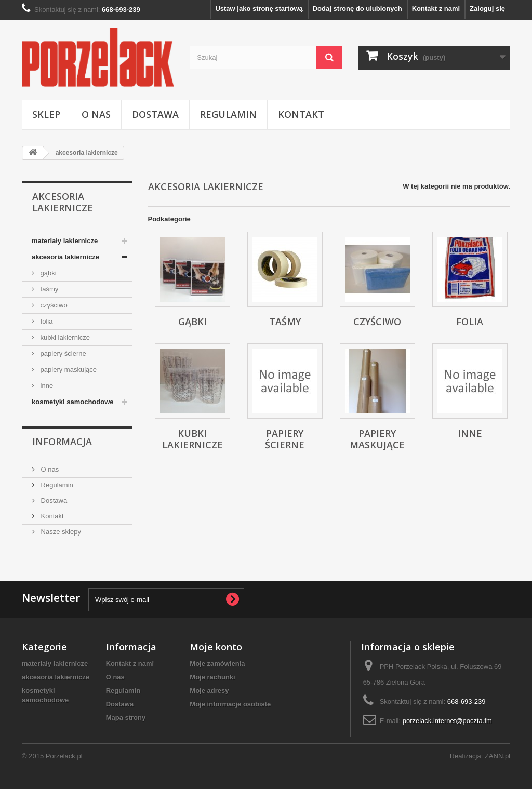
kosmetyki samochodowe (73, 402)
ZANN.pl (497, 756)
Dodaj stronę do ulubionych (357, 9)
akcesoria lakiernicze (65, 257)
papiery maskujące (68, 370)
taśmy (48, 289)
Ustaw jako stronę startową (259, 9)
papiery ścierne (62, 353)
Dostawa (155, 114)
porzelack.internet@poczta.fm (447, 721)
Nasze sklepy (60, 532)
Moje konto (216, 647)
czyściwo (53, 305)
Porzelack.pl (64, 756)
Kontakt (301, 114)
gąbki (48, 273)
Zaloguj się (487, 9)
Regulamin (228, 114)
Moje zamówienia (217, 664)
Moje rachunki (212, 677)
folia (45, 321)
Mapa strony (126, 718)
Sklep (46, 114)
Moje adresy (209, 691)
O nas (96, 114)
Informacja (62, 442)
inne (46, 386)
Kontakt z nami (436, 9)
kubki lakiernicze (64, 337)
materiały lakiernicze (65, 241)
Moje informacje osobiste (230, 704)
